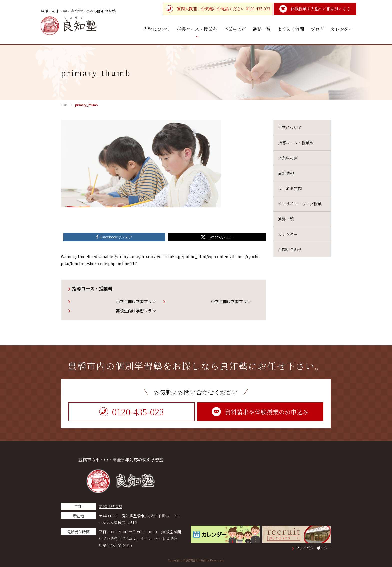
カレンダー (288, 234)
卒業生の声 (288, 158)
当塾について (290, 127)
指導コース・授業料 (92, 288)
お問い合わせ (290, 249)
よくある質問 (290, 188)
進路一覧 (286, 219)
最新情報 (286, 173)
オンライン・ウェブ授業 (300, 204)
